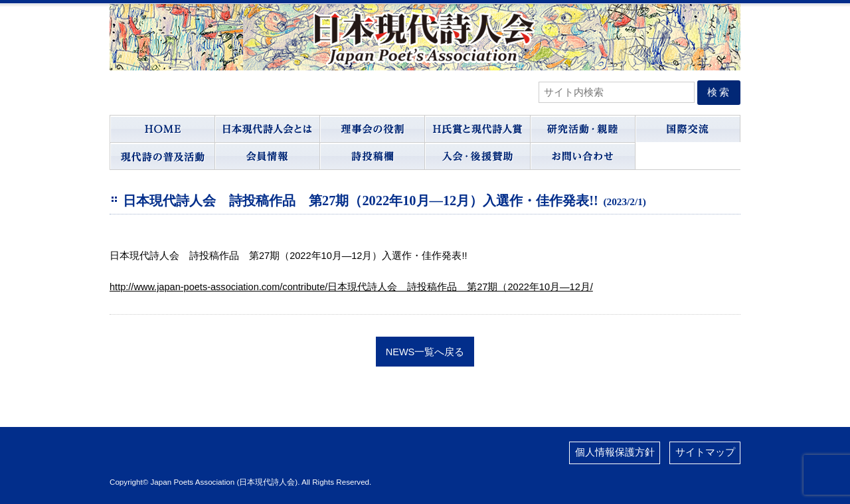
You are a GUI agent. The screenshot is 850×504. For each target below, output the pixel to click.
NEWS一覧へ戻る (425, 351)
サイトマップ (705, 452)
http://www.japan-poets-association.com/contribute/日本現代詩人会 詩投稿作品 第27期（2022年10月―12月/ (351, 287)
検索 (719, 92)
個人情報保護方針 (615, 452)
